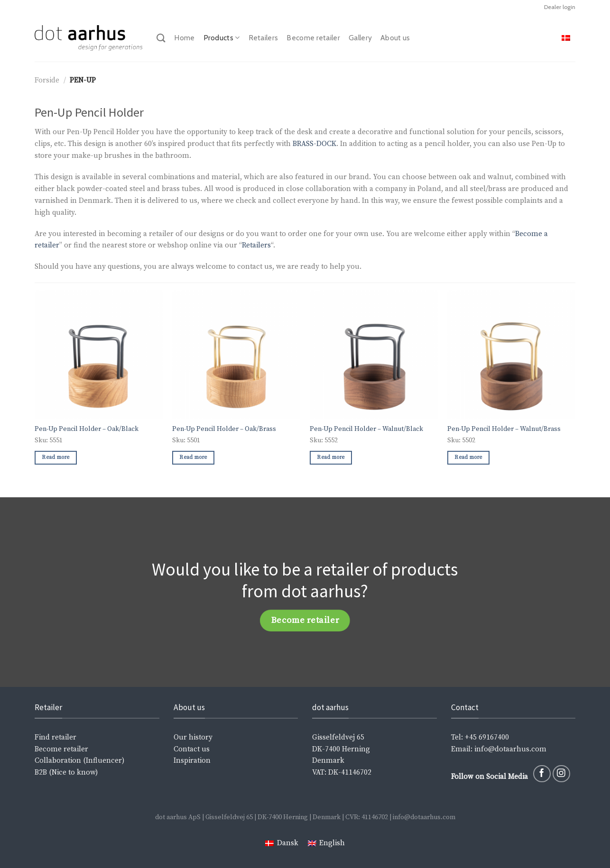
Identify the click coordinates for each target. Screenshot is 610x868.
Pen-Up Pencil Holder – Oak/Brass (224, 429)
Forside (47, 80)
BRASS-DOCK (314, 144)
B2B (41, 772)
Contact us (192, 749)
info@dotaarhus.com (509, 749)
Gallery (360, 38)
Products (222, 38)
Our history (193, 737)
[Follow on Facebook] (542, 774)
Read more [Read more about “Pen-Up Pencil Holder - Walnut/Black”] (331, 457)
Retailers (263, 38)
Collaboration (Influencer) (79, 761)
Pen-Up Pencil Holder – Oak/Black (87, 429)
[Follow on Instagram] (561, 774)
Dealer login (560, 7)
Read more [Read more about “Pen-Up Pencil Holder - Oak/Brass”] (193, 457)
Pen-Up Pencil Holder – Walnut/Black (366, 429)
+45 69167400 (487, 737)
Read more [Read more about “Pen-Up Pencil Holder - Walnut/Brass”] (468, 457)
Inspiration (192, 761)
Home (184, 38)
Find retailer (55, 737)
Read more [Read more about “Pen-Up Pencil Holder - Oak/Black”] (55, 457)
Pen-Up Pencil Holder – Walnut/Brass (504, 429)
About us (395, 38)
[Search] (161, 38)
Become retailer (313, 38)
